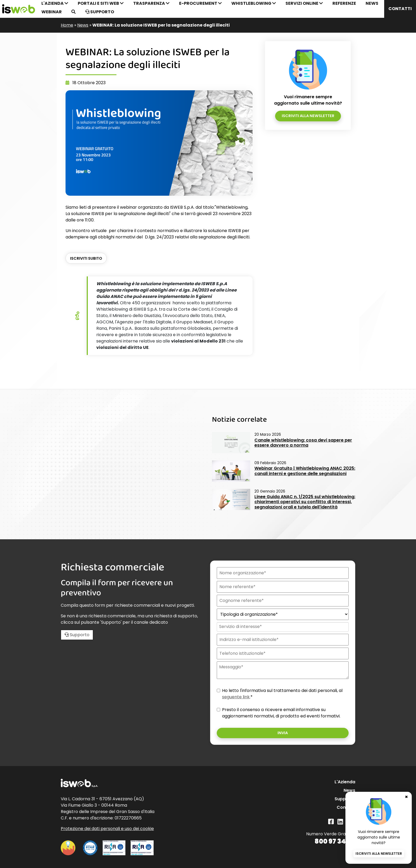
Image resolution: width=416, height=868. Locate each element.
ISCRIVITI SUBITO (86, 258)
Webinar (52, 12)
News (83, 25)
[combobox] (282, 627)
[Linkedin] (340, 822)
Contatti (400, 9)
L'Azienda (345, 782)
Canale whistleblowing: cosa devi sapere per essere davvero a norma (303, 443)
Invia (283, 733)
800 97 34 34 (335, 841)
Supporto (100, 12)
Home (67, 25)
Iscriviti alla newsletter (308, 116)
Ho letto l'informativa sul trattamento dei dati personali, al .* (282, 694)
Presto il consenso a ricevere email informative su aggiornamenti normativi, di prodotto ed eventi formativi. (281, 713)
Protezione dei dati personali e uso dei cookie (107, 829)
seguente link (236, 697)
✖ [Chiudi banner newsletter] (406, 797)
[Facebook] (331, 822)
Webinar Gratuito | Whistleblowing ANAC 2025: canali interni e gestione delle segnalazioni (305, 471)
